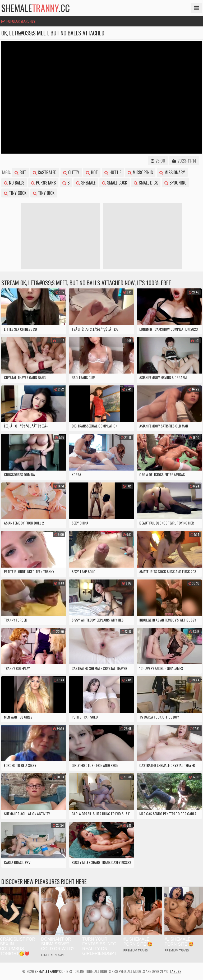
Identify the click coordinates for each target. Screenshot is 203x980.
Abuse (176, 971)
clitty (71, 172)
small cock (115, 183)
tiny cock (15, 193)
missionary (172, 172)
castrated (45, 172)
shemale (86, 183)
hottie (113, 172)
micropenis (140, 172)
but (20, 172)
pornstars (43, 183)
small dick (146, 183)
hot (92, 172)
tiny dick (44, 193)
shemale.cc (36, 8)
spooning (176, 183)
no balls (14, 183)
